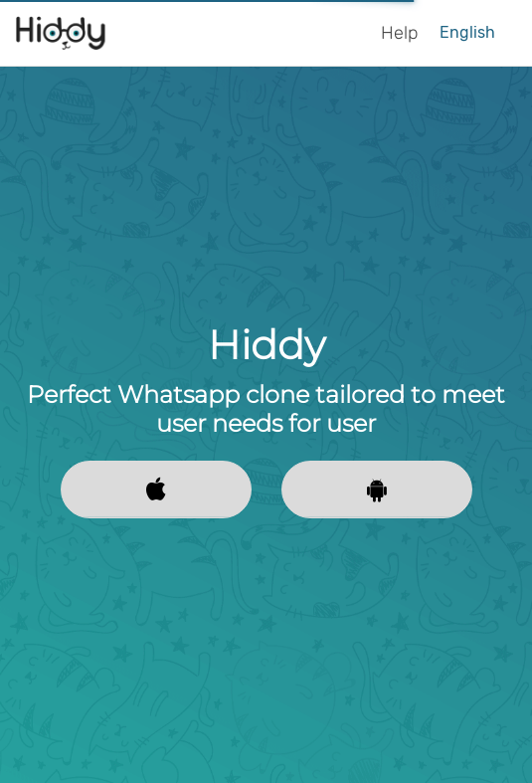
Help (399, 33)
